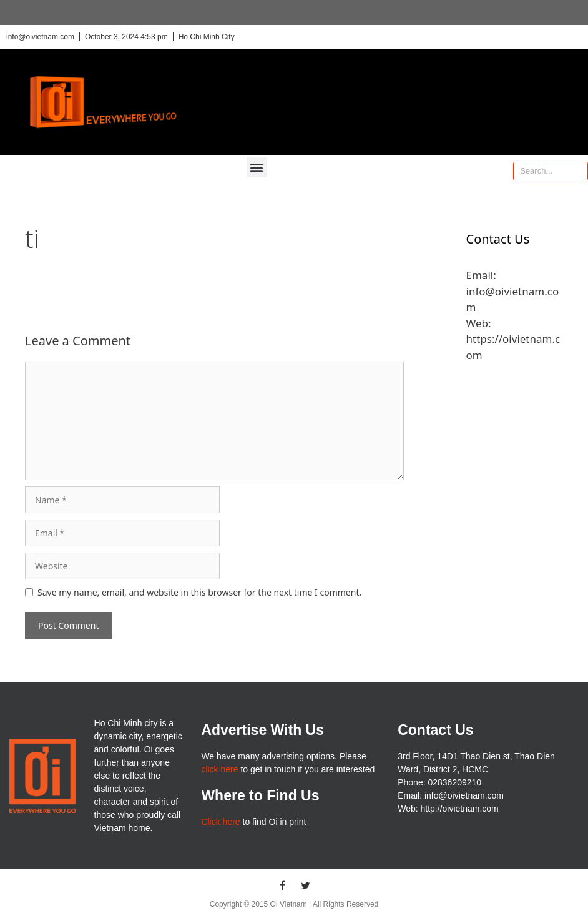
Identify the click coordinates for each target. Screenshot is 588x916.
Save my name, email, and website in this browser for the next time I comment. (199, 592)
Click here (220, 822)
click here (219, 769)
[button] (257, 167)
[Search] (578, 171)
